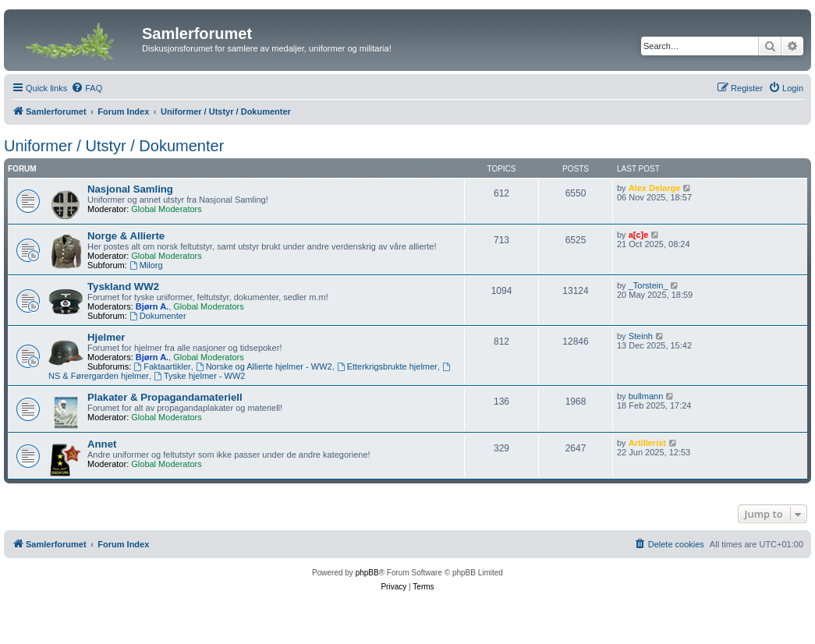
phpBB (367, 573)
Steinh (641, 336)
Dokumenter (158, 316)
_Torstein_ (648, 285)
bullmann (646, 396)
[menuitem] (87, 88)
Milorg (146, 265)
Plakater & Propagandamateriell (165, 397)
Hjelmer (106, 337)
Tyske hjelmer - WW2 (199, 376)
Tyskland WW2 (123, 287)
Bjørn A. (152, 306)
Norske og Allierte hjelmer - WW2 (264, 366)
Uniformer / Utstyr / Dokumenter (114, 146)
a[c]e (639, 235)
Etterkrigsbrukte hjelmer (387, 366)
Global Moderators (167, 209)
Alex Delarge (655, 188)
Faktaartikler (162, 366)
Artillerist (647, 443)
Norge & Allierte (126, 236)
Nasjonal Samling (130, 189)
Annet (102, 444)
